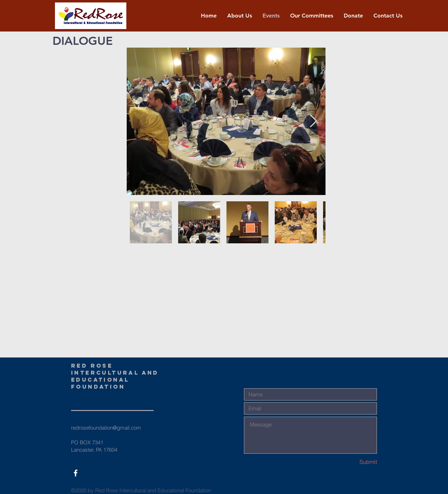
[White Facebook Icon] (76, 473)
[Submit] (352, 462)
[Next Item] (313, 121)
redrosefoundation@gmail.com (106, 428)
